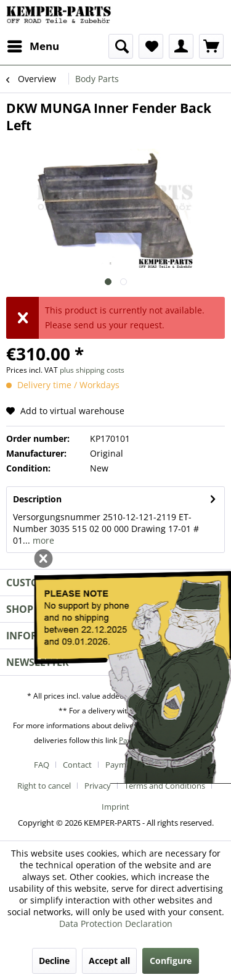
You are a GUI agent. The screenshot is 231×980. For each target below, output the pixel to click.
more (42, 540)
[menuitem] (33, 46)
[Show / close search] (121, 46)
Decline (54, 961)
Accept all (109, 961)
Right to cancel (44, 786)
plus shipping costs (92, 370)
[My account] (181, 46)
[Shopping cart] (211, 46)
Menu (33, 45)
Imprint (115, 807)
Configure (171, 961)
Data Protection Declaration (116, 924)
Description (37, 499)
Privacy (98, 786)
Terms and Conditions (165, 786)
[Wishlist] (151, 46)
